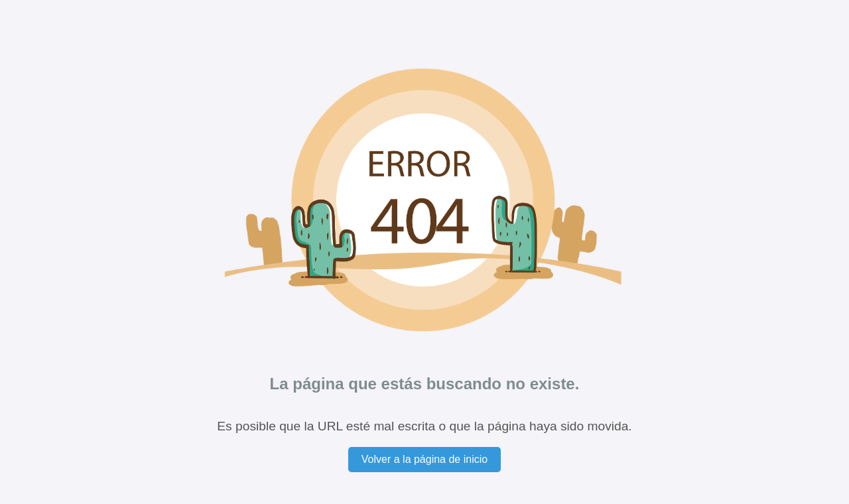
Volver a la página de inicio (424, 459)
